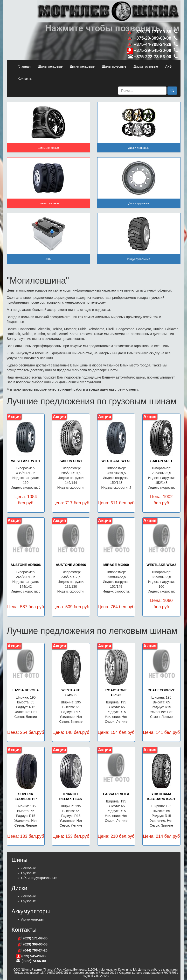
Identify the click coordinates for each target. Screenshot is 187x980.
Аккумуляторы (32, 919)
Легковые (29, 868)
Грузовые (29, 873)
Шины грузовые (114, 66)
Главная (24, 66)
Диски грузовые (146, 66)
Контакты (25, 79)
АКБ (169, 66)
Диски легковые (82, 66)
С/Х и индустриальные (39, 878)
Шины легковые (50, 66)
